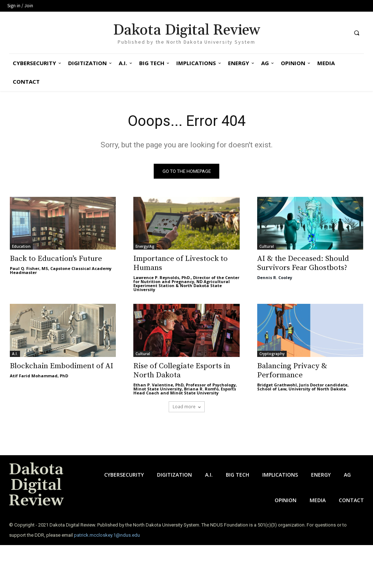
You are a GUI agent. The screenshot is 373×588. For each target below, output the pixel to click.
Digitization (174, 475)
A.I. (15, 354)
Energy (321, 475)
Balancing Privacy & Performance (292, 371)
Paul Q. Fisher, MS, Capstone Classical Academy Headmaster (61, 271)
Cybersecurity (124, 475)
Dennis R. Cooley (275, 278)
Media (318, 500)
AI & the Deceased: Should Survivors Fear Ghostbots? (303, 264)
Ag (347, 475)
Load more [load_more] (187, 407)
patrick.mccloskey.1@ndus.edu (107, 535)
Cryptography (272, 354)
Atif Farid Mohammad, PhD (39, 376)
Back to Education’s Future (56, 259)
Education (21, 247)
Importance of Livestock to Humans (180, 264)
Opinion (286, 500)
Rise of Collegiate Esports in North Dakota (182, 371)
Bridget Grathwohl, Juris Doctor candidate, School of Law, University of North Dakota (303, 387)
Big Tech (237, 475)
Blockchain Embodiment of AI (62, 366)
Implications (280, 475)
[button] (357, 33)
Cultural (267, 247)
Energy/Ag (145, 247)
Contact (351, 500)
